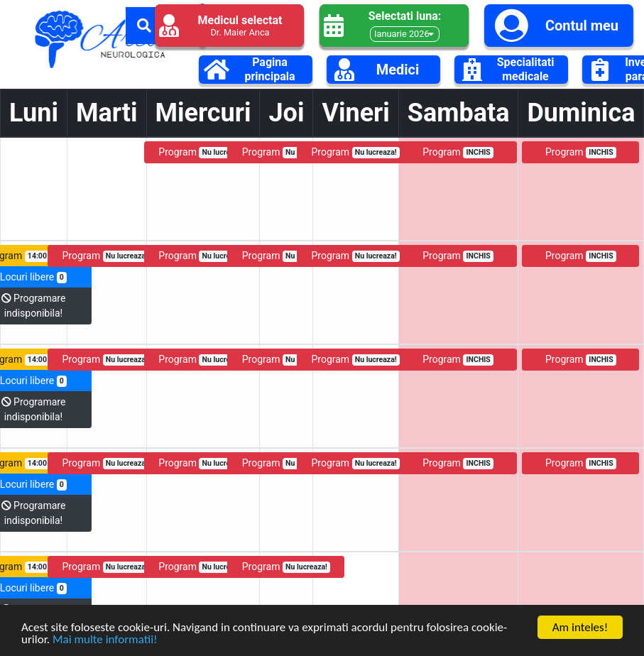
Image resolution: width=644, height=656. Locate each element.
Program (202, 152)
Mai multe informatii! (105, 641)
